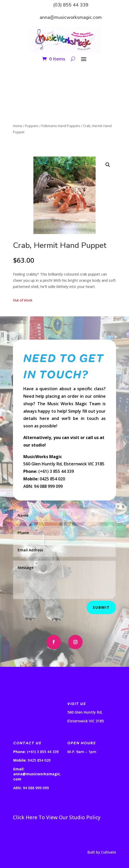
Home (18, 126)
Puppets (32, 126)
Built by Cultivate (102, 852)
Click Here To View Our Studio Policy (57, 817)
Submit (101, 607)
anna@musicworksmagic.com (71, 17)
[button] (108, 165)
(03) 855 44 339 (71, 5)
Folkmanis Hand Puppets (61, 126)
